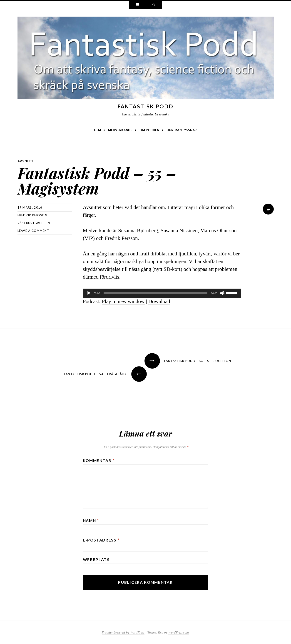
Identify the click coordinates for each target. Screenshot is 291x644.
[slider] (155, 293)
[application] (162, 293)
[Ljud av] (222, 293)
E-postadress (101, 540)
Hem (98, 130)
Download (159, 301)
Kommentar (99, 461)
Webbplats (96, 560)
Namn (91, 520)
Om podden (149, 130)
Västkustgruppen (34, 223)
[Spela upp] (89, 293)
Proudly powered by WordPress (123, 632)
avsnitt (26, 161)
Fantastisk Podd (145, 106)
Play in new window (123, 301)
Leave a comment (34, 231)
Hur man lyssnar (182, 130)
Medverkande (120, 130)
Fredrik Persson (32, 215)
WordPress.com (179, 632)
